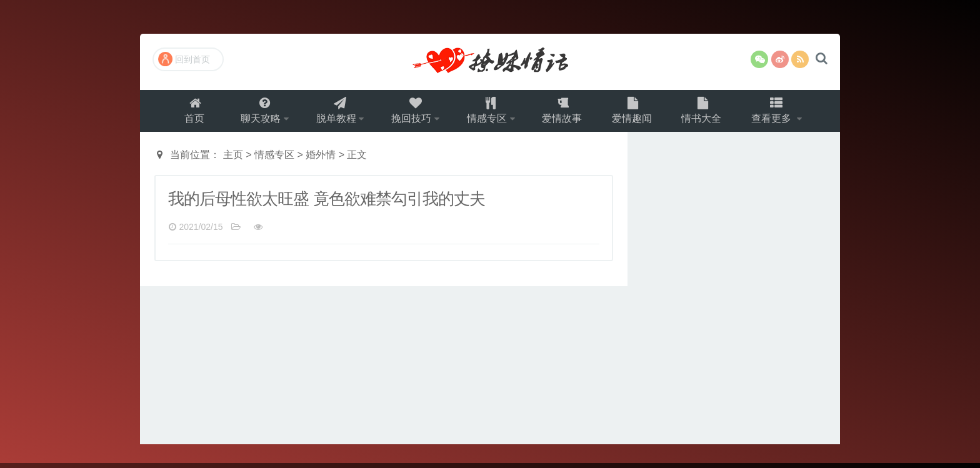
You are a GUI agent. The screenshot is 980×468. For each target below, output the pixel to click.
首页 (186, 113)
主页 (233, 160)
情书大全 (708, 113)
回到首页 (184, 59)
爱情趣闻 (637, 113)
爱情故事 (566, 113)
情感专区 (487, 113)
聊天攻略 (253, 113)
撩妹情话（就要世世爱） (490, 62)
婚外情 (321, 160)
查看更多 (781, 113)
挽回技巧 (409, 113)
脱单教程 (331, 113)
